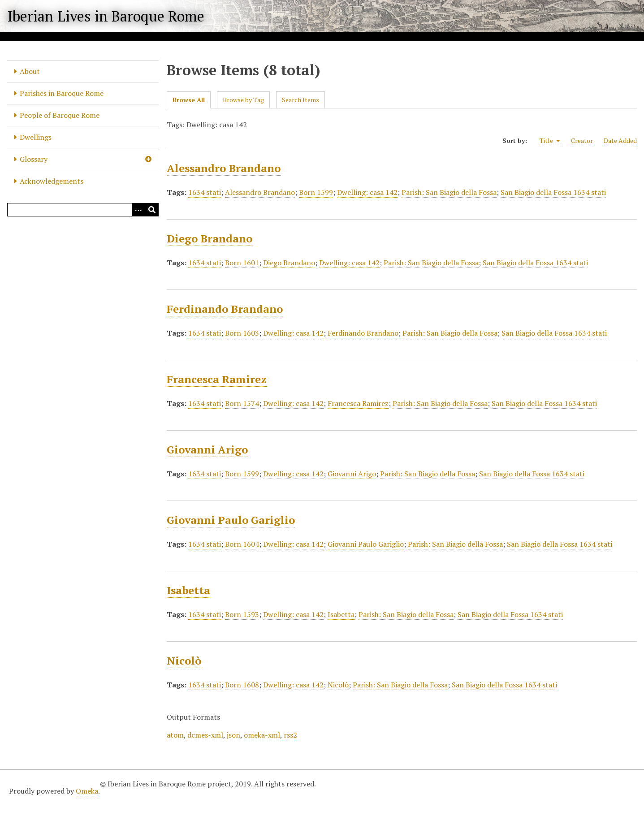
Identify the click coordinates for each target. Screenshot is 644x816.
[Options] (138, 210)
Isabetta (188, 590)
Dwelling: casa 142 (367, 192)
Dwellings (36, 137)
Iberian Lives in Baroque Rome (106, 16)
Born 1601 (242, 263)
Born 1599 (316, 192)
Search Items (300, 100)
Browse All (189, 100)
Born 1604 (242, 544)
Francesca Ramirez (217, 379)
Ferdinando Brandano (225, 309)
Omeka (87, 791)
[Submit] (152, 210)
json (233, 735)
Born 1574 (242, 403)
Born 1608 (242, 685)
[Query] (83, 210)
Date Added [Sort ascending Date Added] (620, 140)
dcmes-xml (205, 735)
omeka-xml (262, 735)
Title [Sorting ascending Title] (550, 141)
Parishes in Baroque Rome (62, 93)
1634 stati (205, 192)
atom (175, 735)
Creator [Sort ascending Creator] (582, 140)
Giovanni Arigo (207, 449)
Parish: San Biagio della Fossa (449, 192)
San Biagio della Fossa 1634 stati (553, 192)
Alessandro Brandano (224, 168)
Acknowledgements (52, 181)
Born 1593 (242, 614)
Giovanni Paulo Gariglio (231, 520)
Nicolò (184, 661)
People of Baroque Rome (60, 115)
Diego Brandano (210, 238)
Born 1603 (242, 333)
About (30, 71)
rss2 (290, 735)
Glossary (34, 159)
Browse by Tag (243, 100)
